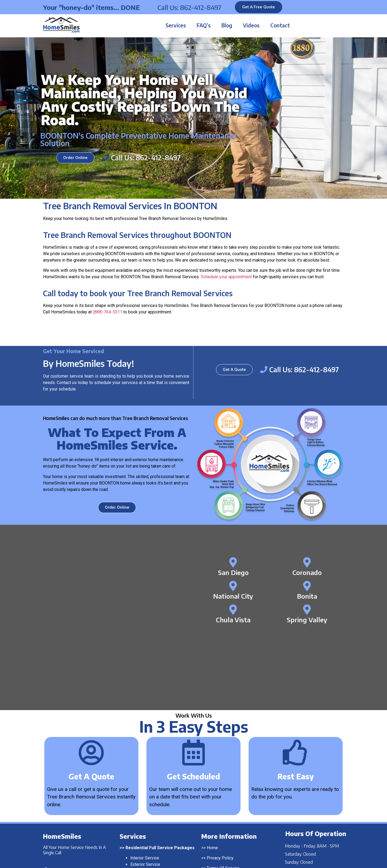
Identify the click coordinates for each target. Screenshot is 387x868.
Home (212, 768)
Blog (227, 25)
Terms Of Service (223, 788)
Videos (251, 25)
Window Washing (146, 821)
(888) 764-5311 (107, 312)
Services (176, 25)
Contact (280, 25)
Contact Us (217, 799)
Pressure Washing (148, 814)
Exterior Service (145, 784)
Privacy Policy (220, 778)
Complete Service (147, 791)
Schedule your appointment (226, 277)
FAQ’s (204, 25)
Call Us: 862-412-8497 (189, 7)
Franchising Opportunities (231, 809)
